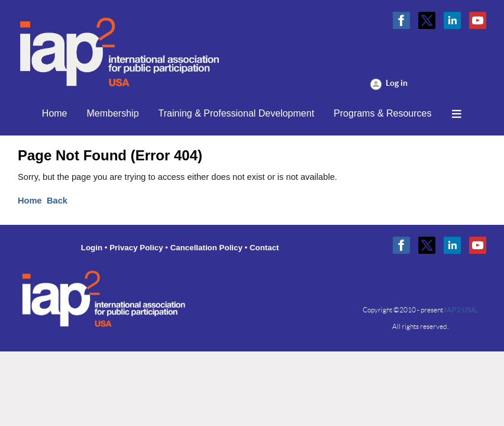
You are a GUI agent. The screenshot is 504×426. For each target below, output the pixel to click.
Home (30, 201)
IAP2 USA (460, 310)
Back (57, 201)
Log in (397, 83)
